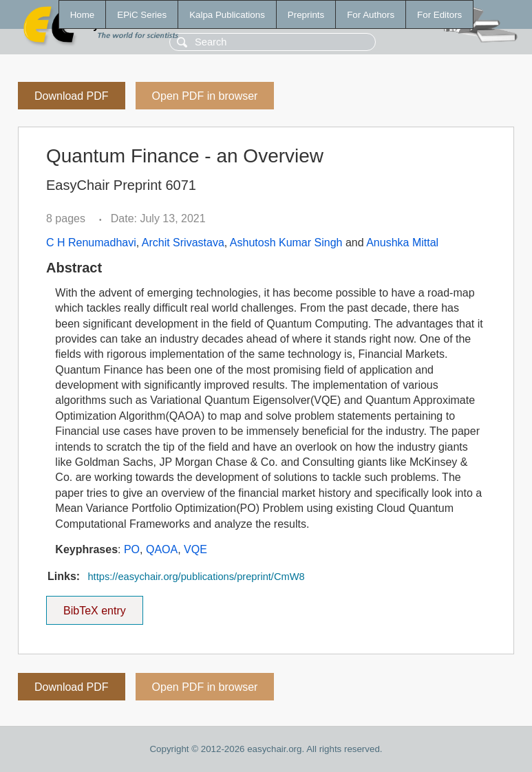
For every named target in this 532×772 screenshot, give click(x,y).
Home (83, 15)
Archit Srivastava (183, 243)
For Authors (371, 15)
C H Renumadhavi (91, 243)
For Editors (439, 15)
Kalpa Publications (227, 15)
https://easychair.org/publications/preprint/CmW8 (196, 577)
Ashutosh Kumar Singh (286, 243)
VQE (195, 549)
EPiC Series (142, 15)
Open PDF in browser (205, 96)
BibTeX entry (94, 606)
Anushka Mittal (402, 243)
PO (132, 549)
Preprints (306, 15)
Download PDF (72, 96)
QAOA (162, 549)
